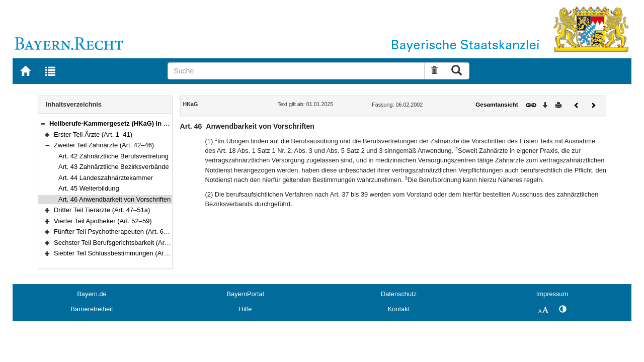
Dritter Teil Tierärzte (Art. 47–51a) (102, 210)
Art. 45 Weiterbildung (89, 188)
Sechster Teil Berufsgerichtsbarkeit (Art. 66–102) (124, 243)
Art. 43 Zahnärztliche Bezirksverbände (114, 167)
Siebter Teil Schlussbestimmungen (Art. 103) (118, 253)
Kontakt (399, 309)
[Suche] (296, 71)
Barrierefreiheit (92, 309)
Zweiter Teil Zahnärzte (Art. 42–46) (104, 145)
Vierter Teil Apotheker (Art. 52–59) (103, 221)
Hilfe (246, 309)
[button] (43, 123)
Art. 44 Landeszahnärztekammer (106, 178)
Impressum (552, 294)
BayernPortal (246, 294)
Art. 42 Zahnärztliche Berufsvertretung (113, 156)
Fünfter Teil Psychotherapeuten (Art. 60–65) (117, 232)
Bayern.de (92, 294)
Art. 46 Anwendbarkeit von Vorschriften (114, 199)
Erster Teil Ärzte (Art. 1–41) (93, 134)
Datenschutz (399, 294)
